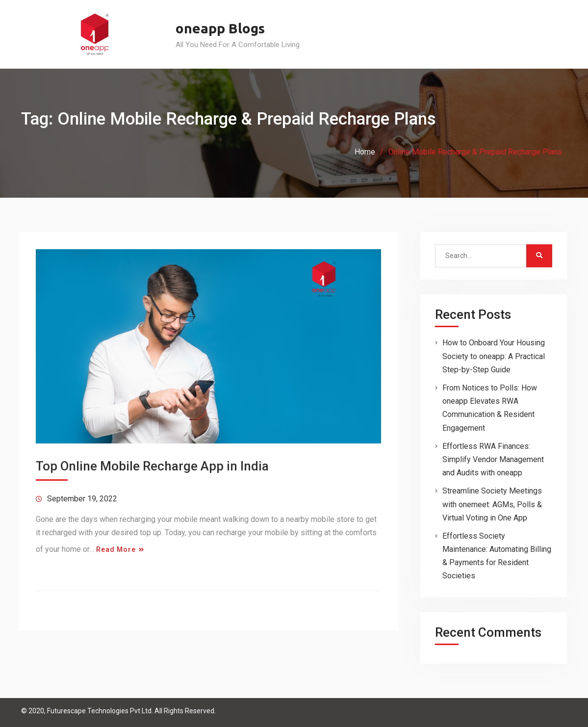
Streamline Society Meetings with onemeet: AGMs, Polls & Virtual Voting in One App (492, 504)
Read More (116, 549)
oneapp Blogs (220, 28)
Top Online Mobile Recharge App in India (152, 466)
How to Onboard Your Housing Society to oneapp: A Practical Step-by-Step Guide (494, 356)
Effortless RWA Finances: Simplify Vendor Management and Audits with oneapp (493, 459)
